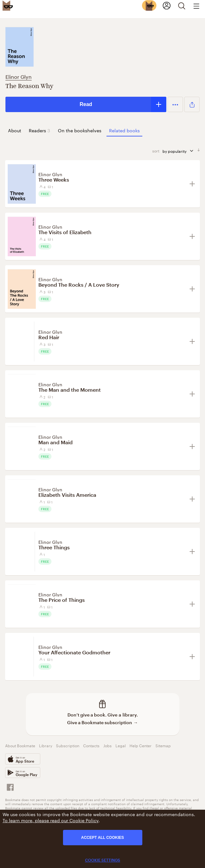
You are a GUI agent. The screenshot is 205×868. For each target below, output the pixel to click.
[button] (175, 104)
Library (46, 745)
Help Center (141, 745)
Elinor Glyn (19, 76)
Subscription (68, 745)
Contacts (91, 745)
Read (86, 104)
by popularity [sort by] (178, 151)
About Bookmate (20, 745)
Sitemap (163, 745)
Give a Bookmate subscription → (102, 722)
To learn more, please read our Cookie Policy (51, 820)
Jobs (107, 745)
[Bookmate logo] (8, 5)
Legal (121, 745)
